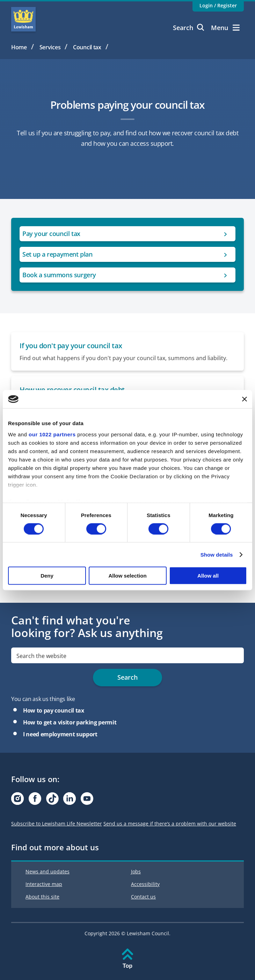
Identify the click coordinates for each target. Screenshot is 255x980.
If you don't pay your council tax (71, 346)
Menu (225, 28)
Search (188, 28)
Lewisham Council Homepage (23, 19)
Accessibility (145, 884)
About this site (42, 897)
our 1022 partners (52, 434)
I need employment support (60, 734)
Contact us (143, 897)
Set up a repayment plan (57, 254)
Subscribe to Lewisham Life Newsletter (57, 824)
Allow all (208, 576)
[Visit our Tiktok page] (52, 800)
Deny (47, 576)
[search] (127, 655)
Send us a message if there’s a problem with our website (170, 824)
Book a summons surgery (59, 275)
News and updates (48, 871)
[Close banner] (245, 399)
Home (19, 47)
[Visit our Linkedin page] (70, 800)
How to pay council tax (54, 710)
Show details (217, 554)
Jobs (136, 871)
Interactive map (44, 884)
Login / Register (218, 5)
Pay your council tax (51, 234)
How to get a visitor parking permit (70, 722)
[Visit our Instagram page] (17, 800)
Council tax (87, 47)
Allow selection (127, 576)
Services (50, 47)
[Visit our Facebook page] (35, 800)
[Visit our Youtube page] (87, 800)
